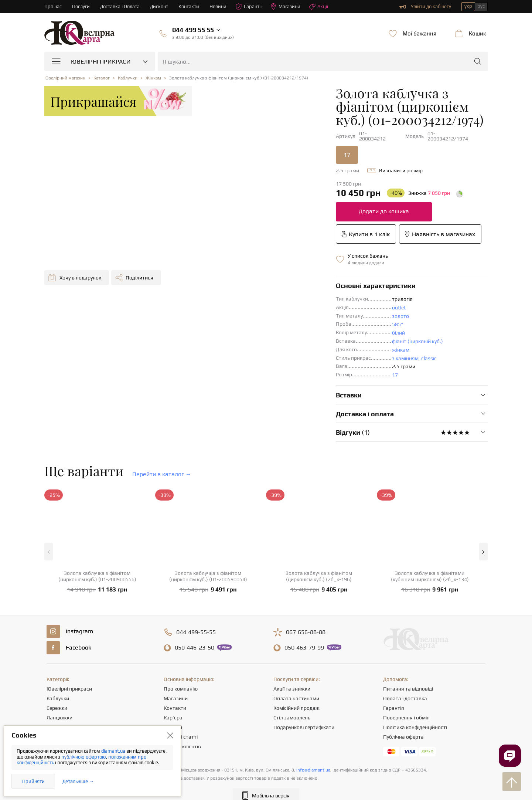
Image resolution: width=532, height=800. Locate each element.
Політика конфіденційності (415, 687)
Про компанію (181, 648)
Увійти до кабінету (425, 7)
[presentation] (266, 781)
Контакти (189, 6)
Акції (319, 7)
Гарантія (394, 667)
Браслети (58, 696)
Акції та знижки (292, 648)
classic (319, 318)
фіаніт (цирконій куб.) (308, 301)
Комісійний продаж (296, 667)
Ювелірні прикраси (69, 648)
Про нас (53, 6)
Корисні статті (181, 696)
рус (481, 6)
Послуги (81, 6)
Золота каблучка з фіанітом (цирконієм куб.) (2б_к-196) (319, 535)
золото (291, 275)
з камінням (296, 318)
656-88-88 (306, 591)
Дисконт (159, 6)
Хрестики (58, 706)
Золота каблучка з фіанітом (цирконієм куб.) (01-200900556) (97, 535)
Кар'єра (173, 677)
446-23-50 (195, 607)
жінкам (291, 309)
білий (289, 292)
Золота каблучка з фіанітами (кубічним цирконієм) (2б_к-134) (430, 535)
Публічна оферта (403, 696)
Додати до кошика (274, 193)
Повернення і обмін (406, 677)
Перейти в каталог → (162, 433)
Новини (218, 6)
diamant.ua (114, 751)
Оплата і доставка (405, 658)
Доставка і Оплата (120, 6)
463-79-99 (304, 607)
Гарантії (249, 7)
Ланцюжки (59, 677)
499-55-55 (196, 591)
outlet (289, 267)
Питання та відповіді (408, 648)
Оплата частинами (296, 658)
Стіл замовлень (292, 677)
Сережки (57, 667)
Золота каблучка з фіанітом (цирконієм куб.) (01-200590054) (208, 535)
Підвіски (57, 687)
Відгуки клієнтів (182, 706)
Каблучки (58, 658)
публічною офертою (84, 757)
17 (237, 136)
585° (288, 284)
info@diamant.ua (313, 729)
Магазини (286, 7)
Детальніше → (78, 781)
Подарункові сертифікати (304, 687)
